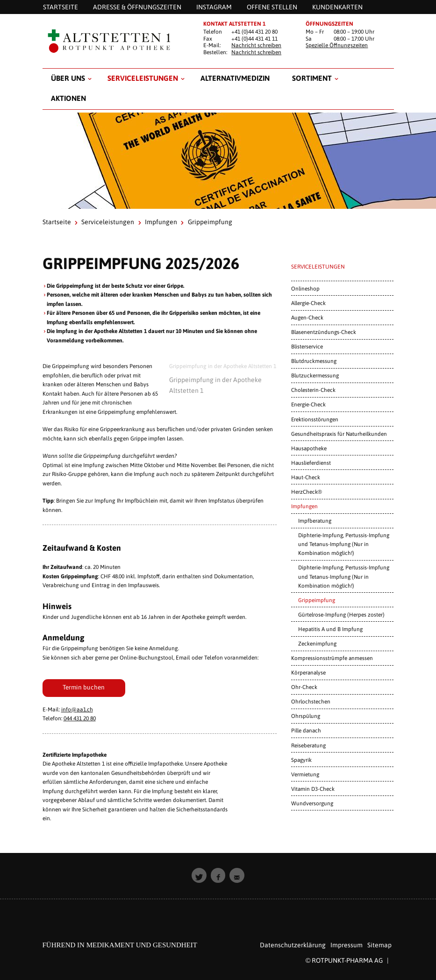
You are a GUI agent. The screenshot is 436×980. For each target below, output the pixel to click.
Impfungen (161, 222)
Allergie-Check (308, 303)
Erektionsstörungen (315, 419)
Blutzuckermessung (315, 375)
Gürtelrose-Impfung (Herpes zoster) (341, 614)
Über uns (68, 78)
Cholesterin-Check (313, 390)
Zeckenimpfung (317, 643)
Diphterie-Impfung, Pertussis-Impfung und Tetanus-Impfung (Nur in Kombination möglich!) (344, 544)
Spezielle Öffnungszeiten (337, 45)
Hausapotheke (309, 448)
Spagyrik (301, 760)
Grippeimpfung (317, 600)
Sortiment (312, 78)
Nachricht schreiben (256, 45)
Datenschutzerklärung (293, 945)
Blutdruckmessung (314, 361)
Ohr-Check (304, 687)
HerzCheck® (307, 492)
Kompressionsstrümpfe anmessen (332, 658)
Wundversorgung (312, 803)
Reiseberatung (308, 745)
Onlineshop (305, 288)
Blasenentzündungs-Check (324, 332)
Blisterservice (307, 346)
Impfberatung (315, 521)
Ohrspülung (306, 716)
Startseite (57, 222)
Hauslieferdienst (311, 463)
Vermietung (305, 774)
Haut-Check (306, 477)
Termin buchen (84, 687)
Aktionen (68, 98)
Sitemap (379, 945)
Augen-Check (307, 317)
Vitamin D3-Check (313, 789)
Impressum (347, 945)
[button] (199, 875)
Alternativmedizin (235, 78)
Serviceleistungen (143, 78)
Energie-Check (308, 404)
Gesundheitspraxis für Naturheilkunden (339, 434)
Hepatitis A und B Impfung (330, 629)
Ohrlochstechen (311, 701)
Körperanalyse (308, 672)
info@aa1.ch (77, 710)
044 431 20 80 (80, 718)
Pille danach (306, 730)
